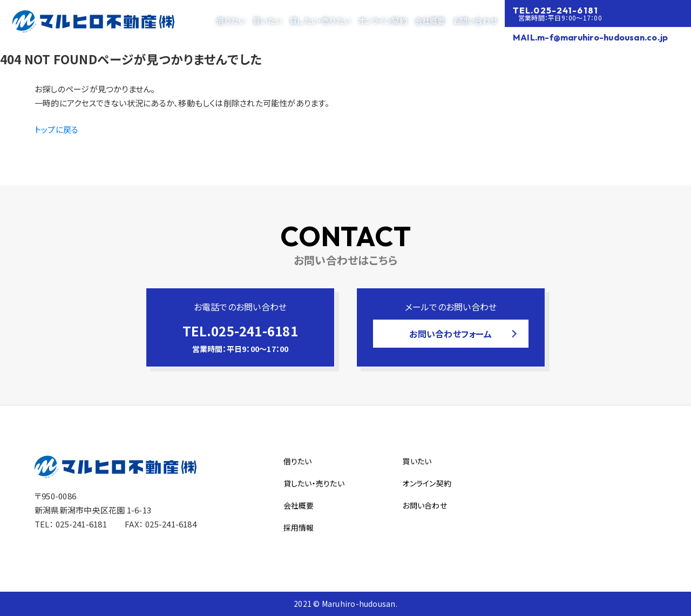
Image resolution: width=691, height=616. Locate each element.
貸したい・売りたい (320, 21)
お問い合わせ (475, 21)
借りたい (231, 21)
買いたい (267, 21)
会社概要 (430, 21)
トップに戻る (56, 129)
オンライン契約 (382, 21)
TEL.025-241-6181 (555, 10)
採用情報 (299, 527)
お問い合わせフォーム (450, 334)
